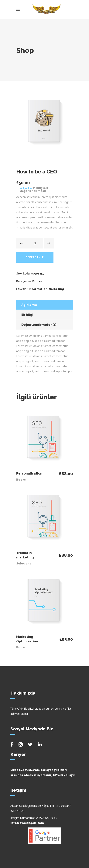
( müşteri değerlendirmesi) (34, 190)
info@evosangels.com (27, 823)
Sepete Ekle (35, 257)
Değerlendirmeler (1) (39, 325)
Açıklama (29, 305)
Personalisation (29, 473)
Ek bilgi (27, 315)
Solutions (24, 564)
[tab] (45, 305)
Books (37, 281)
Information (38, 289)
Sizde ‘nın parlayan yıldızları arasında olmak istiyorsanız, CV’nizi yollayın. (43, 773)
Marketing (56, 289)
